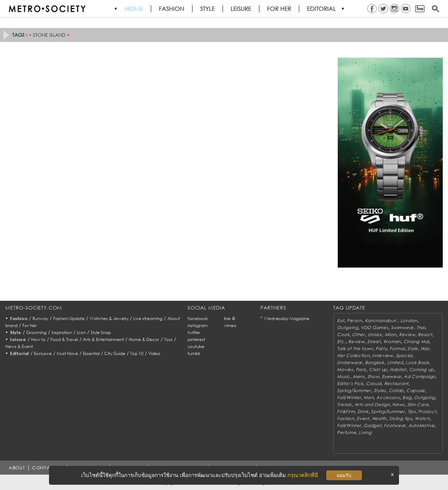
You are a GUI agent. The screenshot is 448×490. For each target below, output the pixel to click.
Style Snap (101, 332)
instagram (198, 325)
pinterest (196, 339)
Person (354, 321)
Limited (395, 363)
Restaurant (396, 384)
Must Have (67, 353)
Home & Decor (144, 339)
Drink (363, 411)
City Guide (115, 353)
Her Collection (353, 356)
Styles (380, 390)
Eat (341, 321)
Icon (81, 332)
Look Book (417, 363)
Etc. (341, 342)
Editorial (322, 9)
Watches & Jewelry (109, 318)
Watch (422, 418)
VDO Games (374, 328)
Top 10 (137, 353)
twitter (194, 332)
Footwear (395, 425)
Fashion (172, 9)
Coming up (421, 370)
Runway (40, 318)
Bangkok (375, 363)
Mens (359, 377)
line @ (230, 318)
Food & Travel (64, 339)
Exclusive (43, 353)
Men (369, 397)
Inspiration (62, 332)
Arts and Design (372, 404)
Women (392, 342)
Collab (396, 390)
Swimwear (402, 328)
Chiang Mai (416, 342)
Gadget (372, 425)
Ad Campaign (420, 377)
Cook (343, 335)
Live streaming (148, 318)
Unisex (375, 335)
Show (373, 377)
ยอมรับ (344, 475)
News (398, 404)
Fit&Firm (346, 411)
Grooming (36, 332)
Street (374, 342)
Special (404, 356)
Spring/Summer (354, 390)
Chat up (378, 370)
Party (381, 349)
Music (344, 377)
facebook (198, 318)
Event (363, 418)
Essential (91, 353)
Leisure (241, 9)
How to (38, 339)
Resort (425, 335)
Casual (374, 384)
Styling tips (401, 418)
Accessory (388, 397)
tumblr (194, 353)
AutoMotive (422, 425)
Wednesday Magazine (287, 318)
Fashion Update (69, 318)
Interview (382, 356)
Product (427, 411)
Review (407, 335)
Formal (397, 349)
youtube (196, 346)
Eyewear (391, 377)
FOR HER (279, 9)
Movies (345, 370)
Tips (412, 411)
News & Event (19, 346)
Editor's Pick (350, 384)
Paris (361, 370)
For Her (30, 325)
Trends (344, 404)
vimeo (230, 325)
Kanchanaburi (381, 321)
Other (359, 335)
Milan (391, 335)
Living (365, 432)
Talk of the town (355, 349)
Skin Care (418, 404)
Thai (421, 328)
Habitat (398, 370)
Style (208, 9)
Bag (407, 397)
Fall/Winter (349, 397)
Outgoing (348, 328)
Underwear (349, 363)
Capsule (416, 390)
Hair (425, 349)
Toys (168, 339)
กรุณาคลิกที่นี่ (303, 475)
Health (379, 418)
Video (154, 353)
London (409, 321)
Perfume (346, 432)
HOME (134, 9)
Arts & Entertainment (103, 339)
